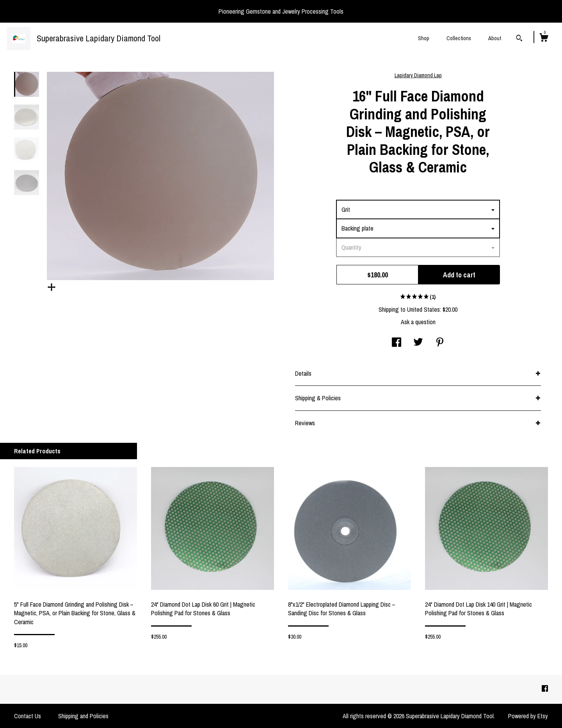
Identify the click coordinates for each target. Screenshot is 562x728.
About (495, 38)
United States (423, 309)
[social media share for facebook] (397, 343)
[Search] (519, 39)
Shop (424, 38)
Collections (459, 38)
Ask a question (418, 322)
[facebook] (545, 689)
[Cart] (544, 39)
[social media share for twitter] (418, 343)
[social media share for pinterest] (440, 343)
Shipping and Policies (83, 716)
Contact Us (28, 716)
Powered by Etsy (528, 716)
